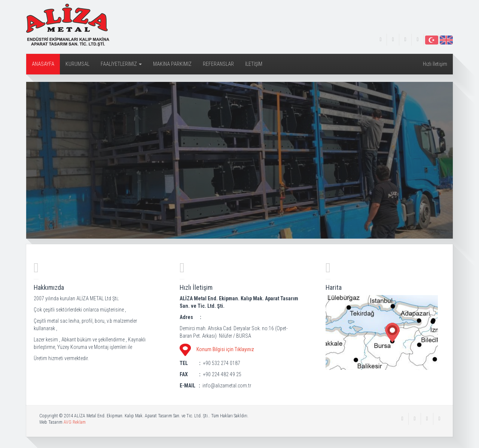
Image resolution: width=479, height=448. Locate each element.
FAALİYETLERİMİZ (121, 64)
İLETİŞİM (254, 64)
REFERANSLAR (218, 64)
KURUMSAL (77, 64)
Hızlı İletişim (435, 64)
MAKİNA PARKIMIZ (172, 64)
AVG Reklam (75, 422)
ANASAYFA (43, 64)
